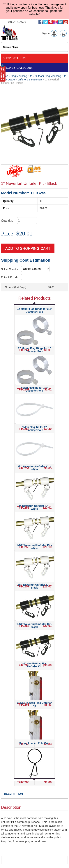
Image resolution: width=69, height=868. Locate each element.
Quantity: (7, 221)
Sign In (50, 33)
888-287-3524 (17, 22)
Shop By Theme (15, 58)
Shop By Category (18, 68)
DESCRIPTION (14, 794)
